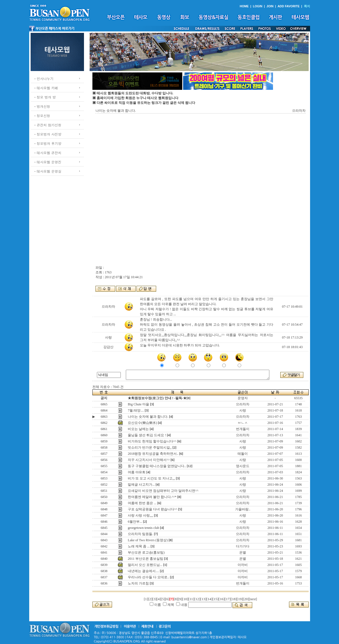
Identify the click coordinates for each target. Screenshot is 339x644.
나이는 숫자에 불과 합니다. (148, 417)
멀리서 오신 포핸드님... (145, 565)
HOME (244, 6)
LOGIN (258, 6)
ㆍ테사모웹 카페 (46, 88)
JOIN (270, 6)
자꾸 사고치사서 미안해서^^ (149, 460)
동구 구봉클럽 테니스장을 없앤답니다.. (157, 466)
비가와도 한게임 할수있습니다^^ (152, 441)
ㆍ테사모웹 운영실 (47, 171)
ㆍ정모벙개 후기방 (47, 143)
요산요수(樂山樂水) (142, 423)
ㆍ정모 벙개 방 (45, 97)
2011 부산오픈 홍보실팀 (145, 559)
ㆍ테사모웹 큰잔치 (47, 153)
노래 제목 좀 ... (139, 546)
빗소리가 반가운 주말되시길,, (150, 447)
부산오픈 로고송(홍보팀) (146, 552)
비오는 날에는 (138, 429)
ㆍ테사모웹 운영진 (47, 162)
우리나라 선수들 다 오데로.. (148, 577)
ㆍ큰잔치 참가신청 (47, 125)
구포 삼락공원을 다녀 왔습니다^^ (153, 509)
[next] (253, 599)
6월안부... (135, 522)
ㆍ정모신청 (42, 116)
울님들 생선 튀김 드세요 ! (147, 435)
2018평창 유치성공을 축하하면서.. (153, 454)
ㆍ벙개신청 (42, 106)
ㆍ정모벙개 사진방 (47, 134)
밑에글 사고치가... (141, 485)
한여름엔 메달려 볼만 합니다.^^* (152, 497)
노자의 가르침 (138, 583)
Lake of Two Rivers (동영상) (148, 540)
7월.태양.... (136, 410)
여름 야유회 (137, 472)
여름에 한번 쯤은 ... (142, 503)
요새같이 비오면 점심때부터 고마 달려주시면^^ (163, 491)
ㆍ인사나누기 (44, 78)
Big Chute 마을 (138, 404)
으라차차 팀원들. (140, 534)
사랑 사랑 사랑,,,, (140, 515)
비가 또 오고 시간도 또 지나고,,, (151, 478)
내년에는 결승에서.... (143, 571)
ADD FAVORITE (289, 6)
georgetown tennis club (144, 528)
